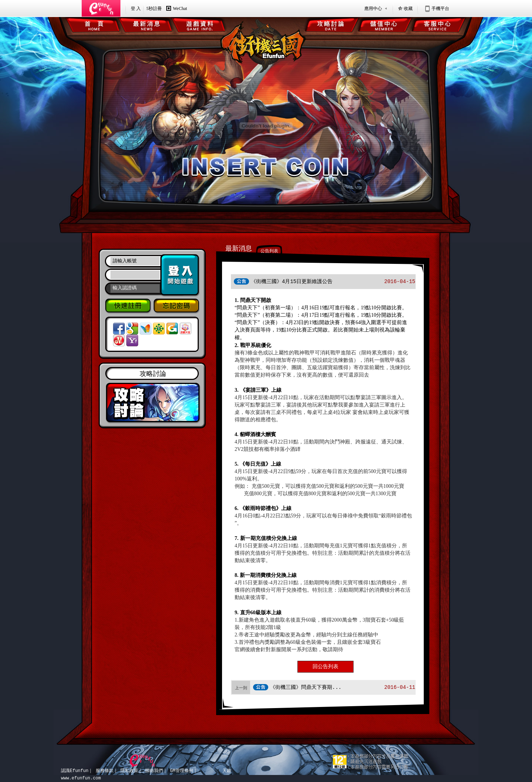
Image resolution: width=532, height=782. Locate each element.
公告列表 (269, 251)
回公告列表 (325, 667)
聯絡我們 (154, 771)
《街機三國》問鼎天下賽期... (306, 687)
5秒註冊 (154, 8)
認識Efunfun (75, 771)
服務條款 (105, 771)
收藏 (408, 8)
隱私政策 (129, 771)
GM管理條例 (181, 771)
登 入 (136, 8)
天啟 (227, 771)
